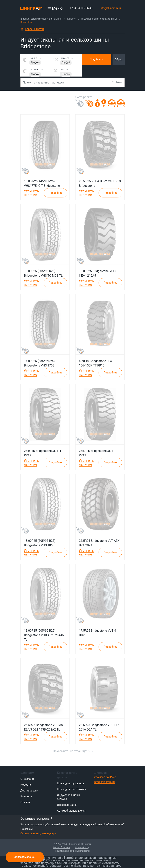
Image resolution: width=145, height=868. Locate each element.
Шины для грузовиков (71, 783)
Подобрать (96, 59)
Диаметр (64, 58)
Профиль (34, 70)
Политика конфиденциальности (73, 851)
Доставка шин (29, 791)
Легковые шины (67, 805)
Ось (62, 70)
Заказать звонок (25, 857)
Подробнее (55, 193)
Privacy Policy (82, 848)
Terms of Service (61, 848)
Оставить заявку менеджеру (38, 833)
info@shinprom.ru (110, 8)
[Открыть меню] (55, 8)
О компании (28, 779)
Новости (26, 785)
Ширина (33, 58)
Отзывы (25, 802)
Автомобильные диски (71, 811)
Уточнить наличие (31, 193)
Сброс (119, 59)
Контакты (26, 796)
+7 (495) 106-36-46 (81, 8)
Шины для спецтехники (72, 789)
